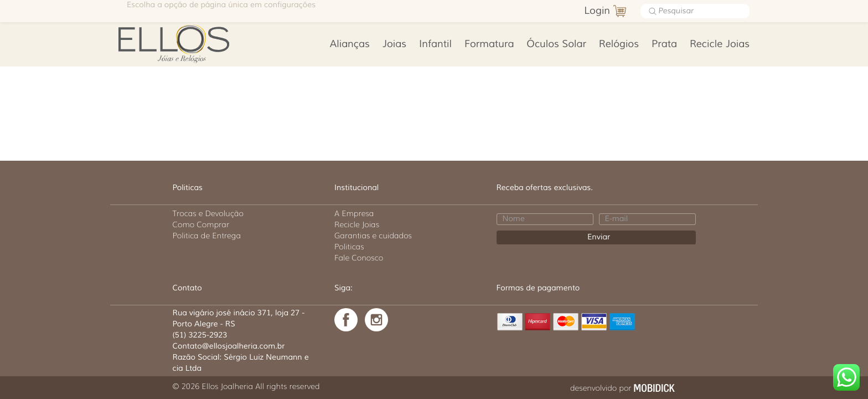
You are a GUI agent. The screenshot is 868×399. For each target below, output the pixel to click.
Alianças (350, 44)
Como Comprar (201, 224)
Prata (664, 44)
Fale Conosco (359, 258)
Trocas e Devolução (208, 213)
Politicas (349, 247)
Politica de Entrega (207, 236)
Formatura (489, 44)
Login (597, 11)
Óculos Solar (556, 44)
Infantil (435, 44)
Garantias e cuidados (373, 236)
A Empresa (354, 213)
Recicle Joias (720, 44)
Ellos (191, 43)
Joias (394, 44)
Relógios (619, 44)
